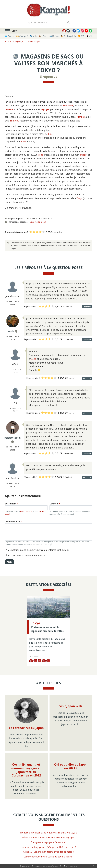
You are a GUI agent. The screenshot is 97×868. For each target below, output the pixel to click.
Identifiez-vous (26, 511)
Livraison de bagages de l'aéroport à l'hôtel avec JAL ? (49, 847)
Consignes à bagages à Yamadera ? (49, 842)
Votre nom (12, 504)
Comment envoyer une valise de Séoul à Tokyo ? (49, 857)
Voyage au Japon (20, 41)
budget (84, 155)
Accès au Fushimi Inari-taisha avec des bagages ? (48, 852)
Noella (11, 331)
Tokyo (79, 198)
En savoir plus (72, 866)
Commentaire (13, 522)
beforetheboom (13, 438)
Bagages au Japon (38, 222)
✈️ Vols (33, 36)
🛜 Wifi (81, 36)
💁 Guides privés (68, 36)
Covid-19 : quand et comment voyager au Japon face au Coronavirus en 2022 (26, 770)
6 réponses (48, 77)
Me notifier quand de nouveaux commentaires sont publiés (38, 550)
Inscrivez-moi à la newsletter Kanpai (26, 555)
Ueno (33, 359)
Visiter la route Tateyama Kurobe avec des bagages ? (49, 837)
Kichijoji (81, 117)
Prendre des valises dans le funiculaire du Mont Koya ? (49, 833)
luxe (50, 134)
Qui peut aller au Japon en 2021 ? (71, 766)
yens (41, 155)
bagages (45, 109)
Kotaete (8, 41)
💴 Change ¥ (22, 36)
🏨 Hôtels (43, 36)
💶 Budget (10, 36)
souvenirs (68, 105)
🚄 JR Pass (54, 36)
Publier (9, 562)
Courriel (55, 504)
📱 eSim (90, 36)
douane (9, 109)
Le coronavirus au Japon (26, 728)
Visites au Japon (34, 41)
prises (24, 141)
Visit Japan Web (71, 706)
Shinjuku (15, 121)
